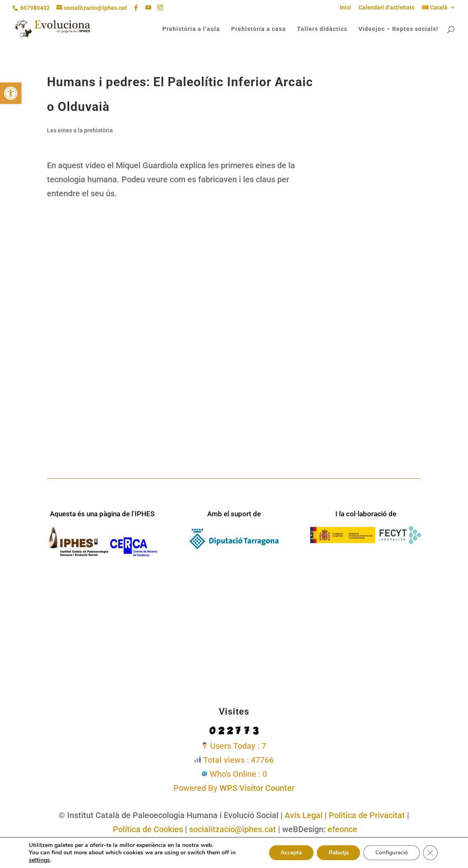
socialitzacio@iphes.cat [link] (233, 829)
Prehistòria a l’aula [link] (191, 29)
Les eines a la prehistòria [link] (80, 130)
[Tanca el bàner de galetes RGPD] (430, 853)
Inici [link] (345, 8)
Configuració (390, 853)
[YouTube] (148, 8)
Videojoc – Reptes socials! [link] (398, 29)
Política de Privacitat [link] (367, 815)
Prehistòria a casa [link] (259, 29)
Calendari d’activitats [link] (386, 8)
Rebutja (335, 853)
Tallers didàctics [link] (322, 29)
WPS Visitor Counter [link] (257, 788)
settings (39, 860)
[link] (11, 93)
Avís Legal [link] (304, 815)
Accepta (286, 853)
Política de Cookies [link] (148, 829)
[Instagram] (160, 8)
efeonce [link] (342, 829)
